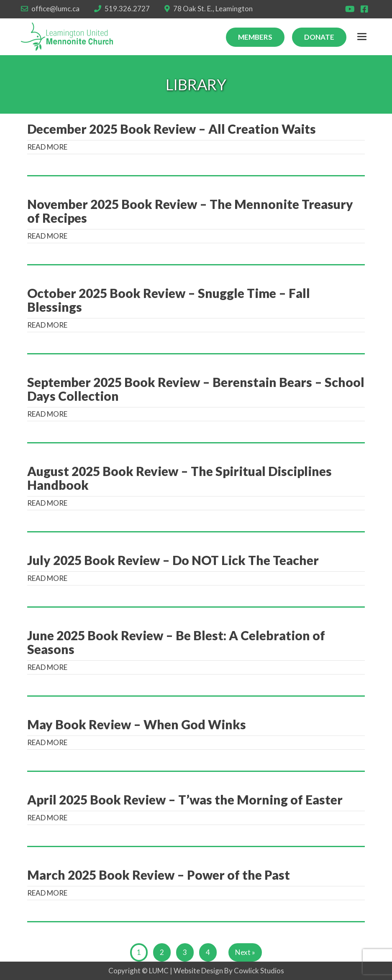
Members (255, 37)
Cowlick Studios (259, 971)
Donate (319, 37)
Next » (245, 952)
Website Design (198, 971)
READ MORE (47, 147)
